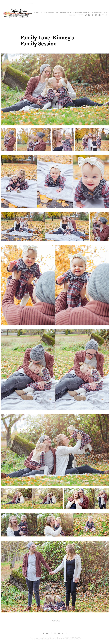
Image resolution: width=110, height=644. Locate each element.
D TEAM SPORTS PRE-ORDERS (82, 13)
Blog (105, 13)
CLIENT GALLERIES (49, 13)
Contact (80, 15)
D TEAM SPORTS (97, 13)
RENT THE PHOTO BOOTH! (64, 13)
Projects (73, 15)
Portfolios (38, 13)
